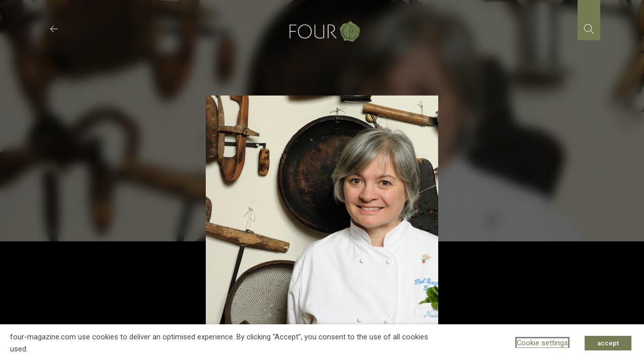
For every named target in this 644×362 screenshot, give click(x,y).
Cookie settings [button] (542, 343)
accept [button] (608, 343)
